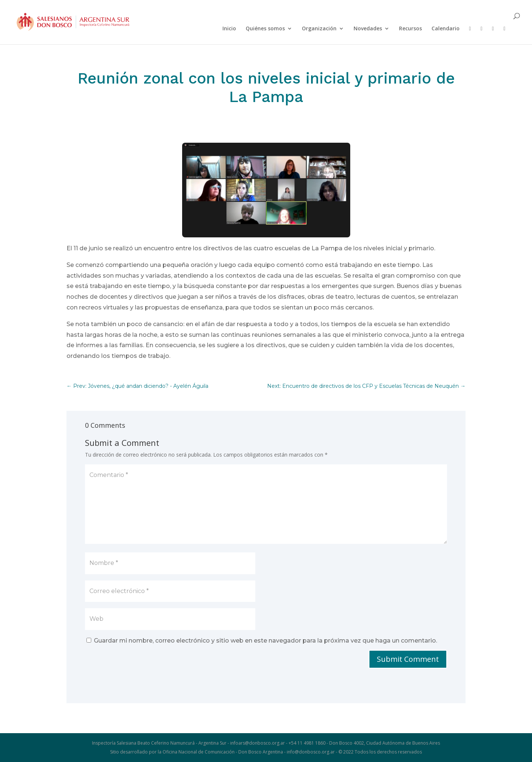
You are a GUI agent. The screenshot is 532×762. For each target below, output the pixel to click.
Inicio (229, 29)
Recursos (410, 29)
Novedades (368, 29)
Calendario (446, 29)
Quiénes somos (265, 29)
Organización (319, 29)
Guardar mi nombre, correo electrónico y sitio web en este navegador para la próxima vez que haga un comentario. (265, 641)
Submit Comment (408, 659)
